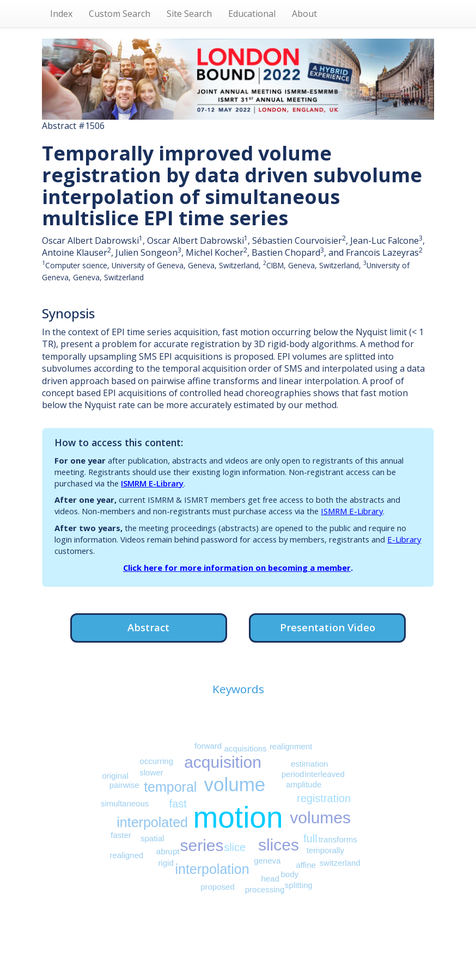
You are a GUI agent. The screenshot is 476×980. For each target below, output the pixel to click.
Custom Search (120, 14)
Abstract (148, 627)
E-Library (404, 539)
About (304, 14)
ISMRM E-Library (152, 483)
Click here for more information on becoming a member (237, 568)
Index (61, 14)
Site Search (189, 14)
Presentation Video (328, 627)
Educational (252, 14)
